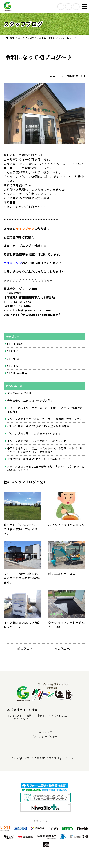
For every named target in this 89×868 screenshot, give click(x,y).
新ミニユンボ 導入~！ (67, 558)
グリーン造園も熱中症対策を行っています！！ (35, 434)
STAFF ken (14, 358)
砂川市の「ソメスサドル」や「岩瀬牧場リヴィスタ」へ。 (22, 514)
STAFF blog (15, 344)
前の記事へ (25, 648)
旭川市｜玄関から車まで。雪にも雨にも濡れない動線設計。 (22, 563)
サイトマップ (44, 732)
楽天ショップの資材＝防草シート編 (67, 609)
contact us (76, 7)
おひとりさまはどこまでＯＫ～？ (67, 511)
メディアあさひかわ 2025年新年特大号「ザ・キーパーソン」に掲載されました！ (46, 468)
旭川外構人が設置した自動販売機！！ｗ (22, 609)
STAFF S (13, 366)
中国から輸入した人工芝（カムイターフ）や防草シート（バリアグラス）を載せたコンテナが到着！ (45, 450)
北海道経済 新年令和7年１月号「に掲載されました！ (40, 459)
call (68, 7)
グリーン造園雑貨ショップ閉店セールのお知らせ (37, 441)
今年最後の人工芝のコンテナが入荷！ (30, 401)
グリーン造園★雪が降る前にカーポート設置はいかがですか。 (45, 419)
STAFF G (13, 351)
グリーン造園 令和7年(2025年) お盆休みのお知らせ (40, 426)
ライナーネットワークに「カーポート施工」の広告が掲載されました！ (45, 410)
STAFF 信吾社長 (17, 373)
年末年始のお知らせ (19, 393)
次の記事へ (62, 648)
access (61, 7)
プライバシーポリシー (44, 736)
